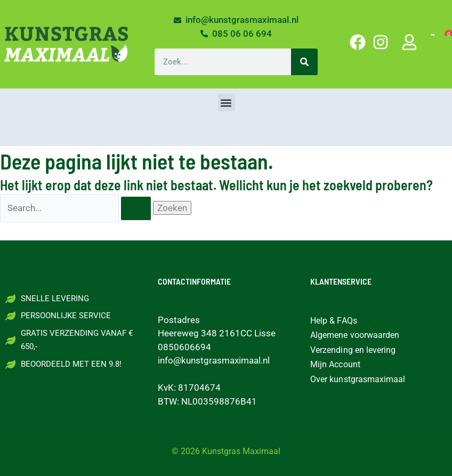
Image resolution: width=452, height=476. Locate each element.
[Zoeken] (304, 62)
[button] (226, 103)
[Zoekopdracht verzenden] (136, 208)
